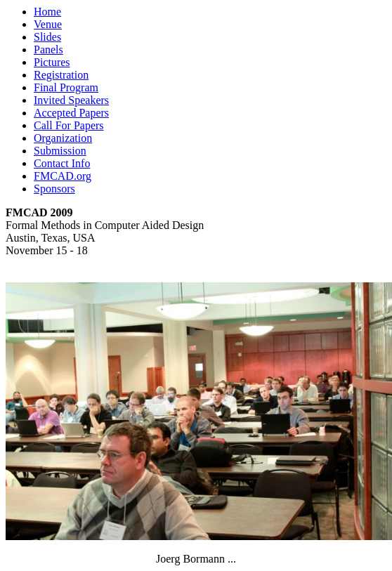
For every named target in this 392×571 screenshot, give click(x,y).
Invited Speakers (71, 100)
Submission (60, 151)
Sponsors (54, 189)
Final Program (66, 87)
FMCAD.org (63, 176)
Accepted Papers (71, 113)
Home (47, 12)
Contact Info (62, 163)
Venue (48, 24)
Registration (61, 75)
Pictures (52, 62)
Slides (47, 37)
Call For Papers (69, 125)
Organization (63, 138)
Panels (48, 50)
